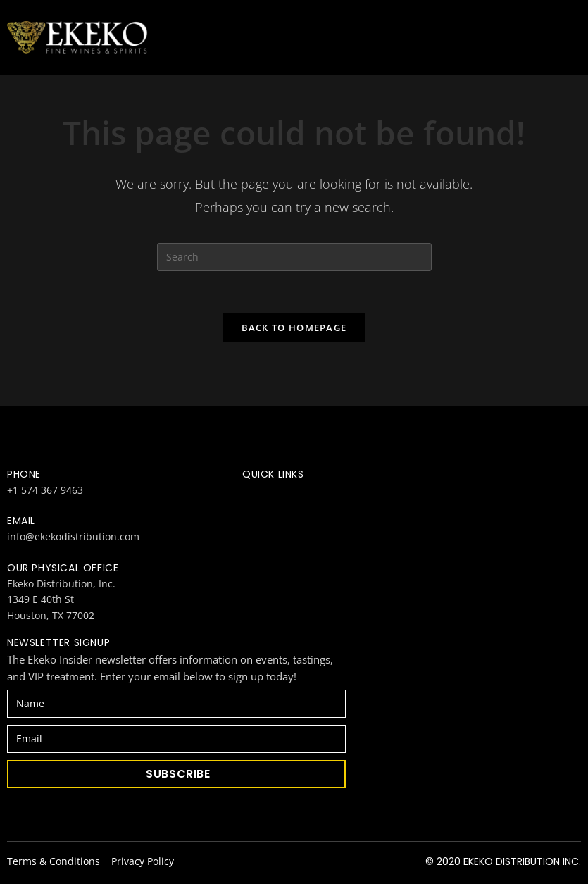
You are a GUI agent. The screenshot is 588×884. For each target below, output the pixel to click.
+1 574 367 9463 (45, 490)
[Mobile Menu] (574, 37)
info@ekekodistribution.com (73, 536)
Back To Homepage (294, 328)
